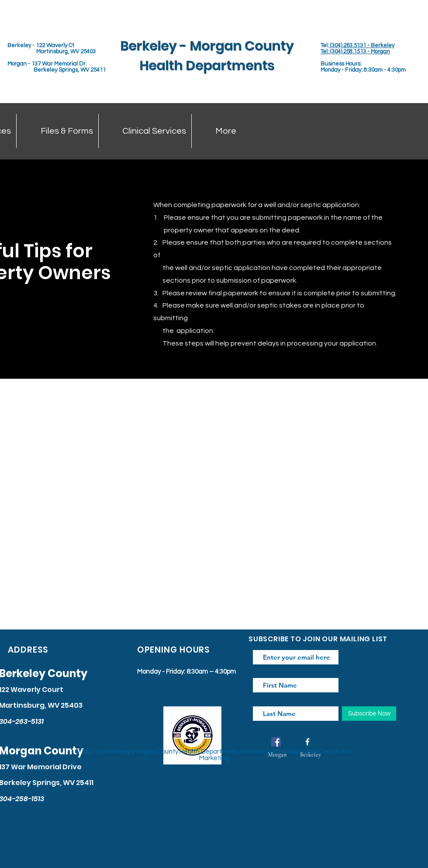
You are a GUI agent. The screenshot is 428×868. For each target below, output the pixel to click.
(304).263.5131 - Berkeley (362, 45)
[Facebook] (276, 742)
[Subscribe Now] (369, 714)
